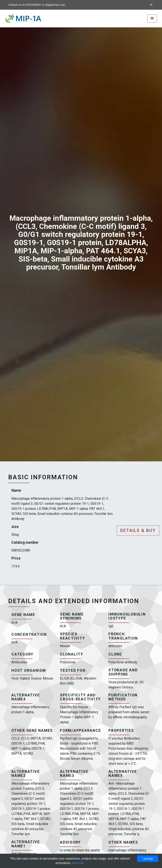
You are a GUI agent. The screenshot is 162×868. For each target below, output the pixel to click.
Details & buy (138, 530)
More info (78, 863)
